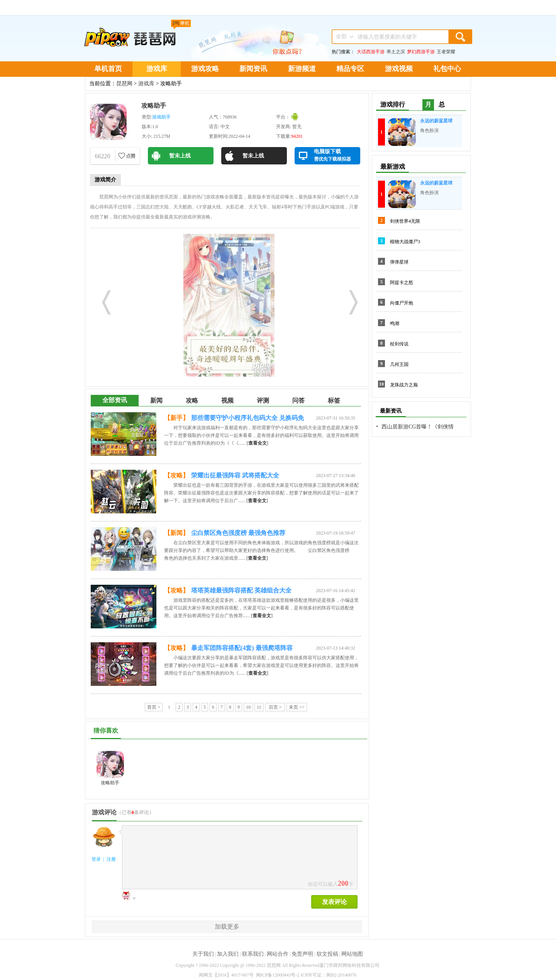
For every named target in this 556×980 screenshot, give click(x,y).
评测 (263, 400)
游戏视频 (399, 69)
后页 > (275, 707)
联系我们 (253, 954)
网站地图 (352, 954)
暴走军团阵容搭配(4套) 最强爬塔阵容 (242, 648)
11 (259, 707)
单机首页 (108, 69)
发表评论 (334, 902)
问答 (298, 400)
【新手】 (176, 418)
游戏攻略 (205, 69)
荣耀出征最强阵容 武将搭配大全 (235, 475)
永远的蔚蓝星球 (436, 121)
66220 (103, 156)
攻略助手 (154, 106)
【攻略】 (176, 475)
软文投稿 (327, 954)
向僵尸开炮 (402, 303)
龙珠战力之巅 (404, 385)
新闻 (156, 400)
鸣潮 (395, 323)
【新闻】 (176, 533)
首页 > (154, 707)
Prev (103, 300)
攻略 (192, 400)
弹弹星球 (399, 262)
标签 (334, 400)
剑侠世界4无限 (405, 221)
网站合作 (278, 954)
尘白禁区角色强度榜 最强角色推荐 (238, 533)
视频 (227, 400)
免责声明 (302, 954)
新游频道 (302, 69)
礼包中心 (447, 69)
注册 (111, 859)
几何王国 (399, 364)
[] (258, 443)
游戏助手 (161, 117)
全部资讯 (115, 400)
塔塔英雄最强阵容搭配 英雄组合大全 (241, 590)
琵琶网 (124, 84)
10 (248, 707)
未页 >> (297, 707)
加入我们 (228, 954)
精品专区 (350, 69)
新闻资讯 (253, 69)
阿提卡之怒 (402, 283)
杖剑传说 (399, 344)
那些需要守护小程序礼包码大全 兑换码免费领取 (247, 419)
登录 (96, 859)
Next (350, 300)
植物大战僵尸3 (405, 242)
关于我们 (203, 954)
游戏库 (157, 69)
